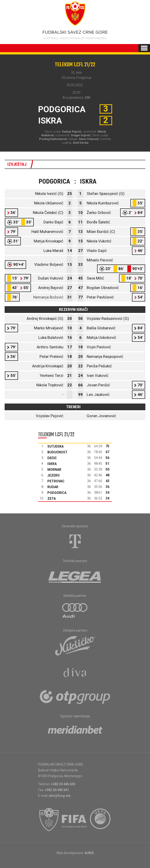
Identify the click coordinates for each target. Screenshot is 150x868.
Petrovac (56, 481)
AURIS (89, 853)
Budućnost (57, 452)
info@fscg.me (60, 796)
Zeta (52, 499)
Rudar (53, 487)
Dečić (52, 458)
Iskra (52, 464)
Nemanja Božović (48, 297)
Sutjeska (55, 446)
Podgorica (57, 493)
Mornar (54, 470)
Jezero (54, 475)
